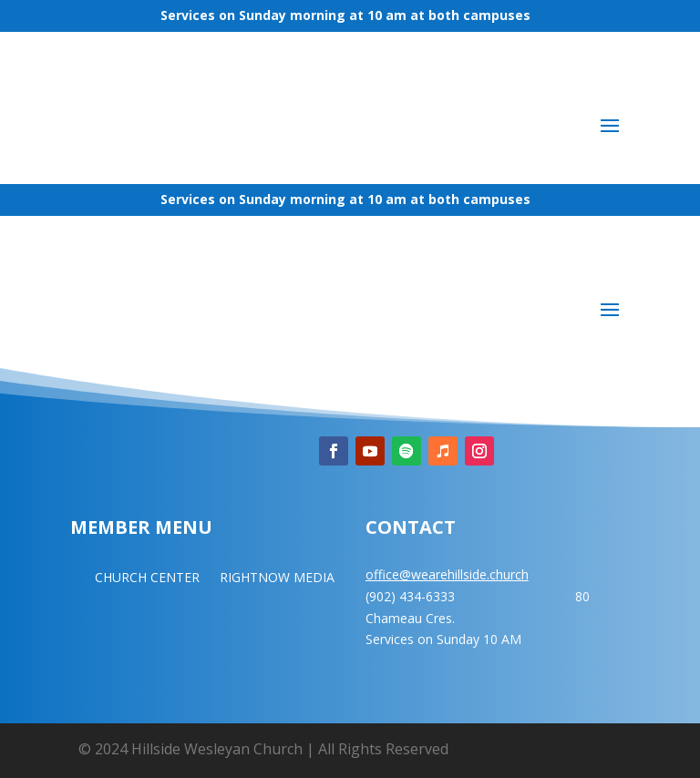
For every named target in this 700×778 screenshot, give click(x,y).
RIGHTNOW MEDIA (277, 578)
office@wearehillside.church (447, 574)
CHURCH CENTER (147, 578)
